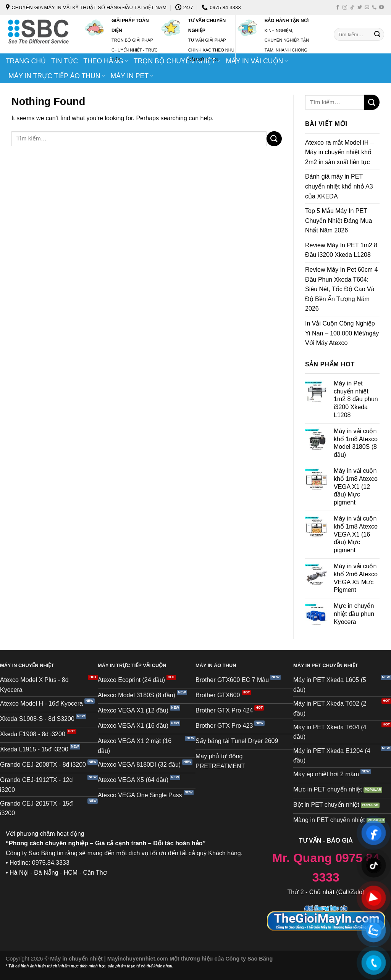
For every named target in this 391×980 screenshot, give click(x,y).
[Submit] (377, 34)
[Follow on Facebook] (338, 8)
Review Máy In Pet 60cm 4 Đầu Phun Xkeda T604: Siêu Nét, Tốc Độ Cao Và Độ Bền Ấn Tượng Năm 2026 (341, 289)
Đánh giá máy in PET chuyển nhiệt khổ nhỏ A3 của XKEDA (339, 186)
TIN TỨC (65, 61)
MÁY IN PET (132, 76)
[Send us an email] (367, 8)
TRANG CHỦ (26, 61)
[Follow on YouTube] (381, 8)
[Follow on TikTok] (352, 8)
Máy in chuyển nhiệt (77, 959)
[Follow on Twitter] (360, 8)
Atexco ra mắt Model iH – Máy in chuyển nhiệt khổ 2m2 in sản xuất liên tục (339, 152)
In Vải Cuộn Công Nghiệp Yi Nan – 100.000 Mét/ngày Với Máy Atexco (342, 333)
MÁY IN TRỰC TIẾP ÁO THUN (57, 76)
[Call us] (374, 8)
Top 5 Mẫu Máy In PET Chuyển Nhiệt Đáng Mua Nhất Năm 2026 (338, 221)
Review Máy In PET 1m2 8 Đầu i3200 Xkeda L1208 (341, 250)
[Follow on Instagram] (345, 8)
